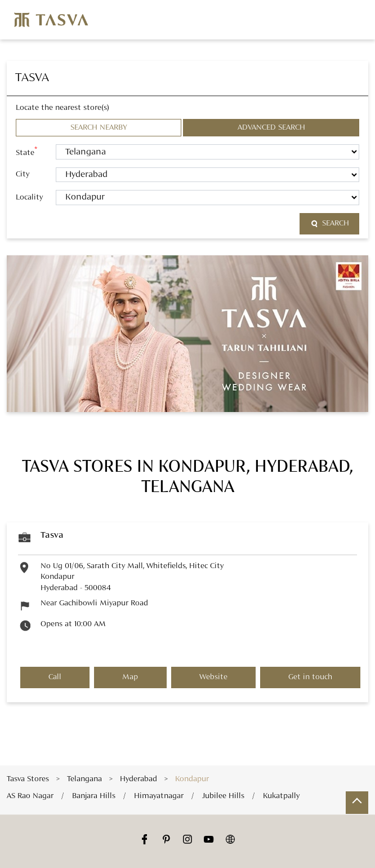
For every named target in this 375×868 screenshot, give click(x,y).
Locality (29, 197)
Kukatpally (281, 795)
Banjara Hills (94, 795)
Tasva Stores (29, 779)
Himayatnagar (159, 795)
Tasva (52, 535)
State (26, 152)
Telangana (84, 779)
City (23, 174)
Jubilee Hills (223, 795)
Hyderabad (139, 779)
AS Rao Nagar (30, 795)
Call (55, 677)
